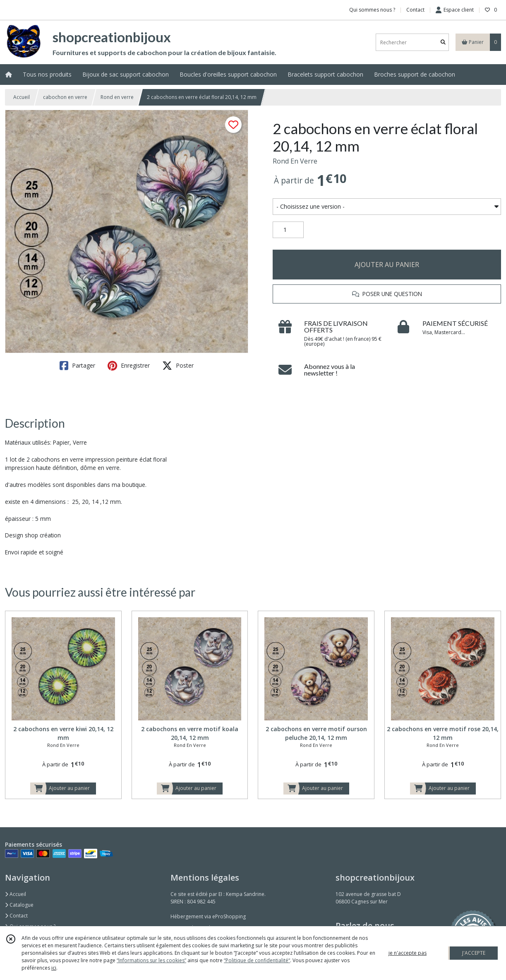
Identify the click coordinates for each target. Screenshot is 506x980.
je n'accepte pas (408, 953)
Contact (415, 10)
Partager (77, 366)
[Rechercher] (443, 42)
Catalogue (19, 905)
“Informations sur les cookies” (151, 960)
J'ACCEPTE (474, 953)
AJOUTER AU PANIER (387, 265)
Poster (178, 366)
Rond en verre (117, 97)
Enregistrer (129, 366)
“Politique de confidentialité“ (257, 960)
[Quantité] (288, 230)
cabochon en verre (65, 97)
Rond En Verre (295, 161)
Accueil (22, 97)
